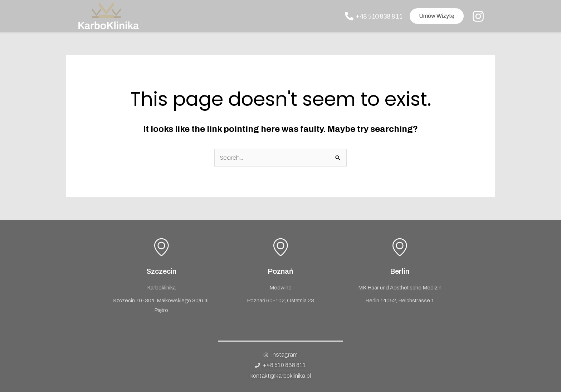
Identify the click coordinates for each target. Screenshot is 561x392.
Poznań (280, 271)
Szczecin (161, 271)
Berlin (400, 271)
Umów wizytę (437, 16)
